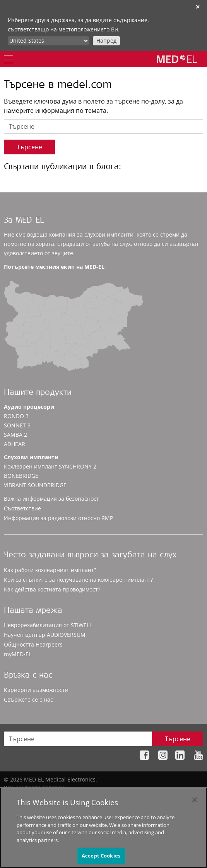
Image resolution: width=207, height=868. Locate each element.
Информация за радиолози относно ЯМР (58, 518)
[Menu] (9, 59)
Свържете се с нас (28, 699)
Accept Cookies (101, 856)
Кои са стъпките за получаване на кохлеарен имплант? (78, 580)
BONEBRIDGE (21, 476)
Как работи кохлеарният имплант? (50, 570)
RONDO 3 (16, 416)
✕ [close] (198, 7)
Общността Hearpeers (33, 644)
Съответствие (22, 508)
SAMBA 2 (15, 435)
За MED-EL (24, 221)
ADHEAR (15, 444)
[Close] (195, 800)
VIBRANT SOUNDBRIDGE (35, 485)
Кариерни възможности (36, 690)
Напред (106, 41)
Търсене (29, 147)
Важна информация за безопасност (51, 499)
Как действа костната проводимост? (52, 589)
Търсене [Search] (178, 739)
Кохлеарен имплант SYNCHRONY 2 (50, 466)
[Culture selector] (48, 41)
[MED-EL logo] (177, 59)
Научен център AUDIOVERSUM (45, 635)
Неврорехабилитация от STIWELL (48, 625)
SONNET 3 (17, 425)
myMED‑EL (18, 654)
